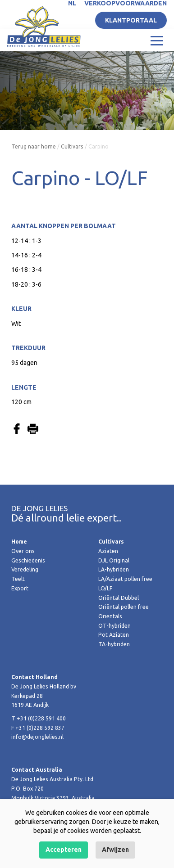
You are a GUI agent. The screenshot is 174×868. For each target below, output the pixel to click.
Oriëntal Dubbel (119, 598)
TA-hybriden (114, 644)
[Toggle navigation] (157, 40)
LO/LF (105, 588)
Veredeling (25, 569)
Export (20, 588)
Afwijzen (115, 850)
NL (72, 3)
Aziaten (108, 551)
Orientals (110, 616)
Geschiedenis (28, 560)
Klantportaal (131, 20)
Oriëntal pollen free (124, 607)
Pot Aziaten (114, 635)
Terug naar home (34, 146)
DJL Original (114, 560)
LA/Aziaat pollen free (125, 579)
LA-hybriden (114, 569)
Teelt (18, 579)
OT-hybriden (114, 626)
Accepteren (64, 850)
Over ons (23, 551)
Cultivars (72, 146)
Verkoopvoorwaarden (126, 3)
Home (19, 542)
